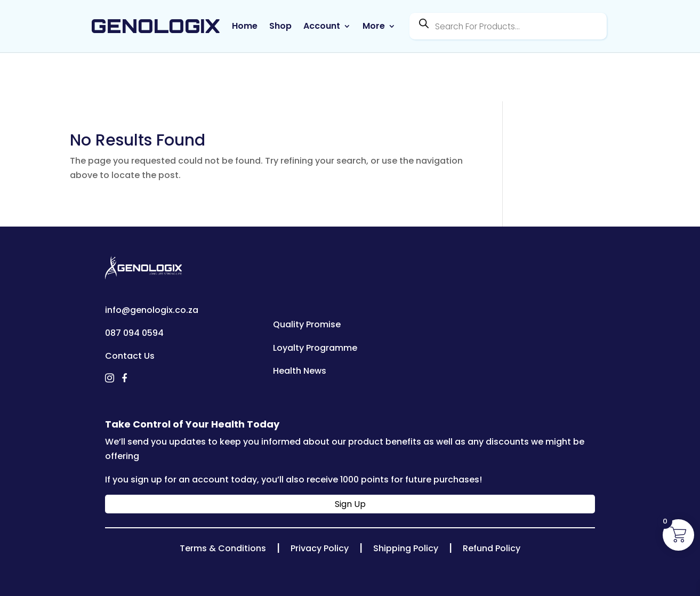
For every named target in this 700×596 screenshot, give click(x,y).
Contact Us (130, 356)
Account (322, 26)
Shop (280, 26)
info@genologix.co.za (152, 310)
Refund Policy (492, 548)
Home (245, 26)
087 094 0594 (134, 333)
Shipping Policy (406, 548)
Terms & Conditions (223, 548)
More (374, 26)
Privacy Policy (320, 548)
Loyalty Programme (315, 348)
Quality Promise (307, 324)
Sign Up (350, 504)
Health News (300, 371)
